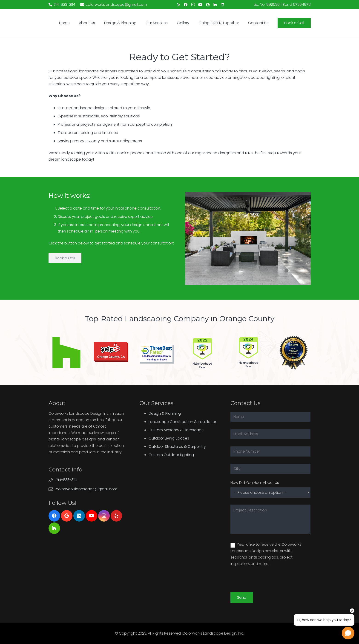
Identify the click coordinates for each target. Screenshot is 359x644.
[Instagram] (193, 5)
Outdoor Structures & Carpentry (177, 447)
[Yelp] (178, 5)
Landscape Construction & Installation (183, 422)
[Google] (208, 5)
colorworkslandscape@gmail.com (87, 489)
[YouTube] (200, 5)
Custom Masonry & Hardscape (176, 430)
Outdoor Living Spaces (169, 438)
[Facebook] (186, 5)
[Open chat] (348, 633)
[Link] (66, 353)
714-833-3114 (67, 480)
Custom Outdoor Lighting (171, 455)
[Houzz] (215, 5)
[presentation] (265, 583)
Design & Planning (165, 413)
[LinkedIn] (222, 5)
